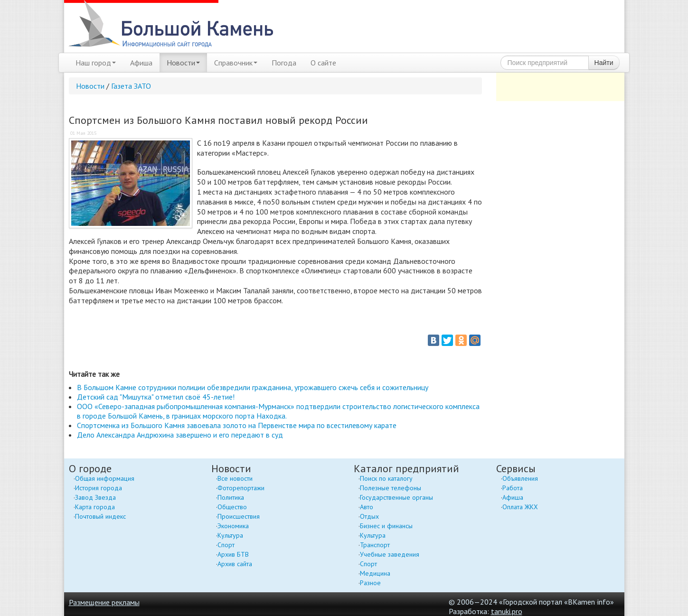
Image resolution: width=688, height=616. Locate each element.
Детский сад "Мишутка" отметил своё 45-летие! (156, 397)
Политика (231, 497)
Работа (513, 488)
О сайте (323, 63)
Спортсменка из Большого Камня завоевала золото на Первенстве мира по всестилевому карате (237, 425)
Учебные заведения (390, 554)
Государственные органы (396, 497)
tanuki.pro (507, 611)
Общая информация (105, 478)
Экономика (233, 526)
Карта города (95, 507)
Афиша (141, 63)
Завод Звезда (95, 497)
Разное (370, 583)
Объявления (520, 478)
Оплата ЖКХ (520, 507)
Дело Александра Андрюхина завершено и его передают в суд (180, 435)
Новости (183, 63)
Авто (367, 507)
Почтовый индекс (100, 516)
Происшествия (239, 516)
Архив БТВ (233, 554)
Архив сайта (235, 564)
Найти (604, 63)
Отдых (369, 516)
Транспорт (375, 545)
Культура (230, 535)
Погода (284, 63)
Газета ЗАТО (131, 86)
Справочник (236, 63)
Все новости (235, 478)
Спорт (226, 545)
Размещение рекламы (104, 602)
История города (99, 488)
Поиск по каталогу (386, 478)
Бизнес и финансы (386, 526)
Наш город (96, 63)
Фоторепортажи (241, 488)
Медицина (375, 573)
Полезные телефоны (391, 488)
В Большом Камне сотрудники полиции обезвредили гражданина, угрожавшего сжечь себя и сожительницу (253, 387)
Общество (232, 507)
